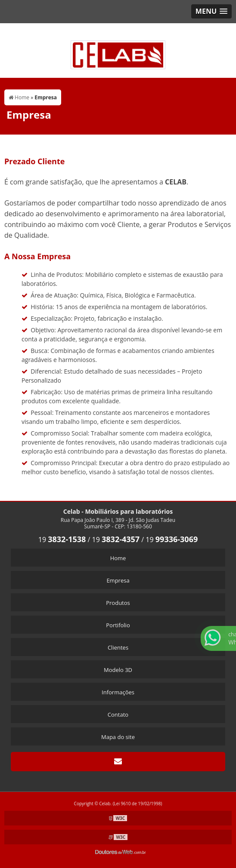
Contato (118, 715)
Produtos (118, 603)
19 (62, 540)
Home (118, 558)
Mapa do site (118, 737)
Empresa (118, 580)
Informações (118, 692)
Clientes (118, 647)
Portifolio (118, 625)
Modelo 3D (118, 670)
